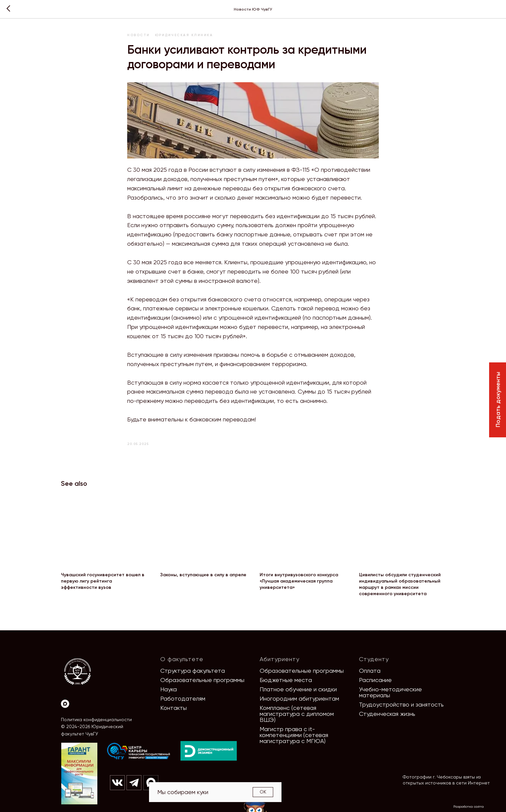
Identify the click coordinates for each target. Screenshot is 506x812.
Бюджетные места (286, 680)
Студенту (374, 659)
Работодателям (183, 698)
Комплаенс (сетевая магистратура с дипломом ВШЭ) (297, 714)
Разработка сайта (469, 807)
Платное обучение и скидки (298, 689)
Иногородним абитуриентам (299, 698)
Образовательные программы (202, 680)
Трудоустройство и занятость (401, 704)
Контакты (174, 708)
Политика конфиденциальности (96, 719)
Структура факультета (193, 671)
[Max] (65, 704)
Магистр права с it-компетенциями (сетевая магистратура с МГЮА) (294, 735)
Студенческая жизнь (387, 714)
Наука (169, 689)
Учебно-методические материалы (390, 692)
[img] (139, 751)
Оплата (370, 671)
